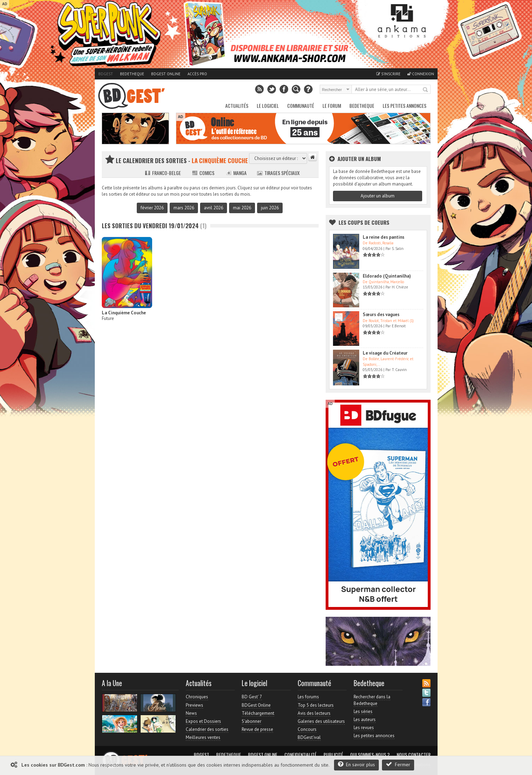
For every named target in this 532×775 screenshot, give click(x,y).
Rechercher (426, 90)
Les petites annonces (405, 106)
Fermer (398, 764)
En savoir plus (356, 764)
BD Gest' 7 (252, 697)
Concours (307, 729)
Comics (203, 173)
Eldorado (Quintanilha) (387, 276)
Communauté (301, 106)
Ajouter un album (378, 196)
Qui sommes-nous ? (370, 755)
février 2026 (152, 208)
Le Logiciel (268, 106)
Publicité (333, 755)
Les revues (364, 728)
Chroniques (197, 697)
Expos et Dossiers (203, 721)
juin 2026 (270, 208)
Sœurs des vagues (381, 315)
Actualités (237, 106)
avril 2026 (214, 208)
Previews (194, 705)
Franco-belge (163, 173)
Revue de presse (257, 729)
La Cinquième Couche (124, 313)
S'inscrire (388, 74)
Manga (236, 173)
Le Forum (332, 106)
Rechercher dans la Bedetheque (372, 700)
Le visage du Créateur (385, 353)
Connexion (421, 74)
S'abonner (251, 721)
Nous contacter (414, 755)
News (191, 713)
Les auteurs (365, 720)
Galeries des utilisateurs (321, 721)
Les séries (363, 711)
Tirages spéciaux (278, 173)
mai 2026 (242, 208)
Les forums (308, 697)
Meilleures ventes (203, 737)
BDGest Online (166, 74)
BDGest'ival (309, 737)
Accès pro (197, 74)
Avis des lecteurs (314, 713)
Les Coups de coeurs (364, 222)
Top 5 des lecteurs (316, 705)
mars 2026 (184, 208)
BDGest (106, 74)
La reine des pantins (384, 237)
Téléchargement (258, 713)
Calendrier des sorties (207, 729)
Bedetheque (132, 74)
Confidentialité (300, 755)
